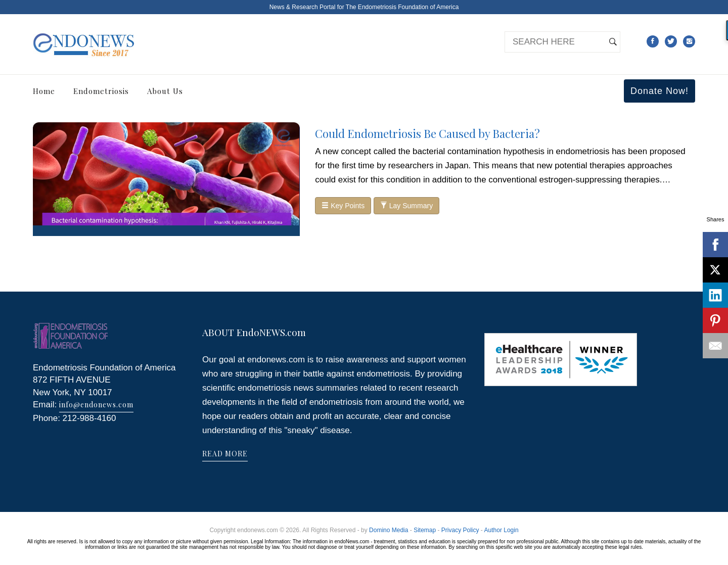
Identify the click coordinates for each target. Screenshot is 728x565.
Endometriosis (101, 91)
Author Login (502, 530)
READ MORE (225, 454)
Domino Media (389, 530)
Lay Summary (406, 206)
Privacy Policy (460, 530)
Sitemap (425, 530)
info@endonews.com (96, 405)
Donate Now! (659, 91)
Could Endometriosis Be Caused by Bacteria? (427, 133)
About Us (165, 91)
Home (44, 91)
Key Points (343, 206)
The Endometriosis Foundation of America (402, 7)
